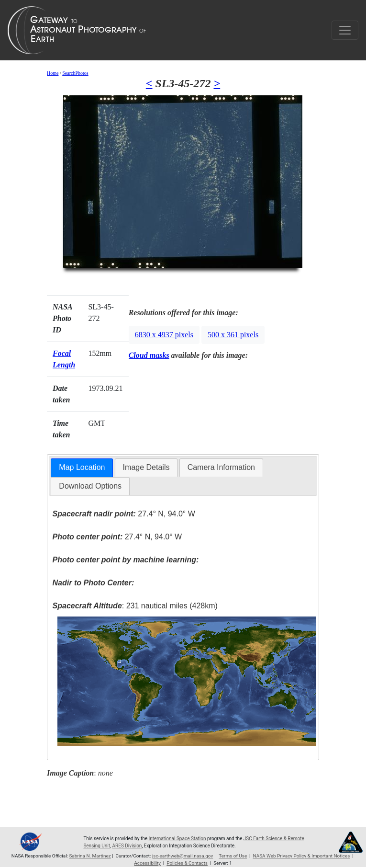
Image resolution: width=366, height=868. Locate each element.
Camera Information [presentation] (221, 467)
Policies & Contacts (187, 863)
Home (53, 73)
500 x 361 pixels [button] (233, 335)
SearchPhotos (75, 73)
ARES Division (127, 846)
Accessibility (147, 863)
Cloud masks (149, 355)
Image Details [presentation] (146, 467)
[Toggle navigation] (345, 30)
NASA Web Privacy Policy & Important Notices (301, 856)
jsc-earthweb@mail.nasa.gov (183, 856)
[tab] (82, 468)
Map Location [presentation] (82, 467)
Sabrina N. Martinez (90, 856)
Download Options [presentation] (90, 486)
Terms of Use (233, 856)
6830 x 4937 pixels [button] (164, 335)
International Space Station (177, 839)
